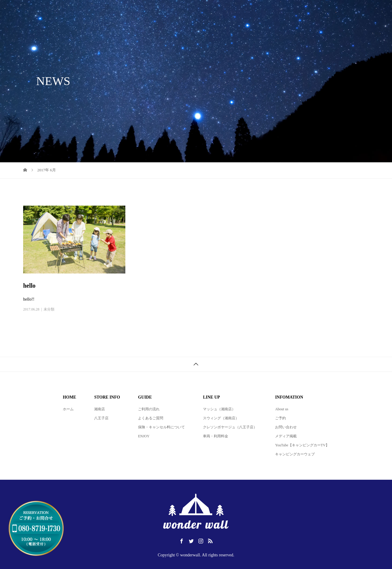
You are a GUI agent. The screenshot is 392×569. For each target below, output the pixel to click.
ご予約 (280, 418)
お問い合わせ (286, 427)
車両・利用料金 (216, 436)
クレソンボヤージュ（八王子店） (230, 427)
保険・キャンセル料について (161, 427)
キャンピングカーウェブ (295, 454)
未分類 (49, 309)
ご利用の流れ (149, 409)
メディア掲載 (286, 436)
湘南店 (100, 409)
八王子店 (101, 418)
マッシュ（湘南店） (219, 409)
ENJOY (144, 436)
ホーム (68, 409)
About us (282, 409)
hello (29, 286)
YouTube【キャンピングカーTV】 (302, 445)
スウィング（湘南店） (221, 418)
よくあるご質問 (151, 418)
